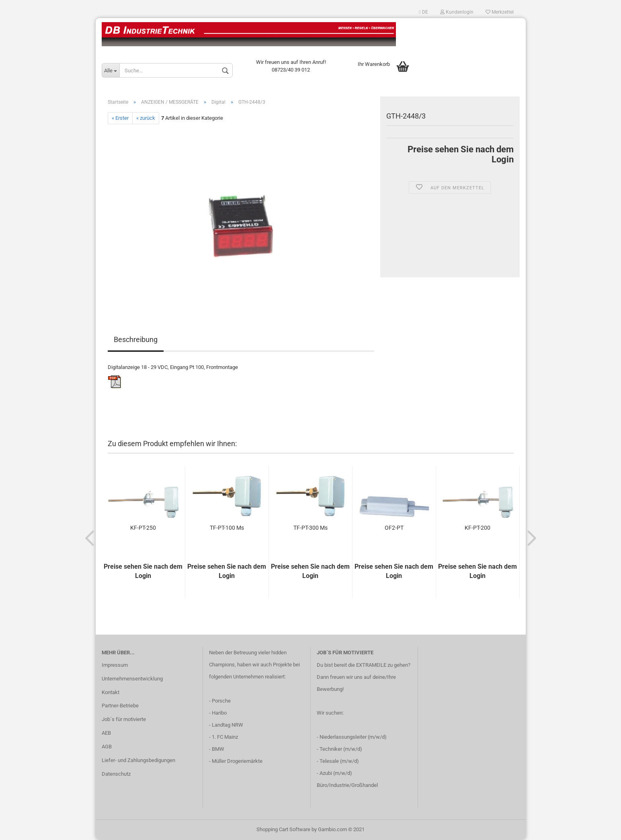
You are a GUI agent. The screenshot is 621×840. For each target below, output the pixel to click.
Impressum (115, 665)
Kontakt (111, 692)
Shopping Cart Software (283, 829)
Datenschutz (116, 774)
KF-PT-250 (143, 528)
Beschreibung (136, 339)
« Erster (120, 118)
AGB (107, 747)
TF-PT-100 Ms (227, 528)
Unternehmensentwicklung (132, 679)
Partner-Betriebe (120, 706)
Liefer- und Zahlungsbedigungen (138, 760)
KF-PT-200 (478, 528)
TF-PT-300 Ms (310, 528)
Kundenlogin (457, 12)
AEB (106, 733)
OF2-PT (394, 528)
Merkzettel (500, 12)
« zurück (146, 118)
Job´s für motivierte (124, 719)
